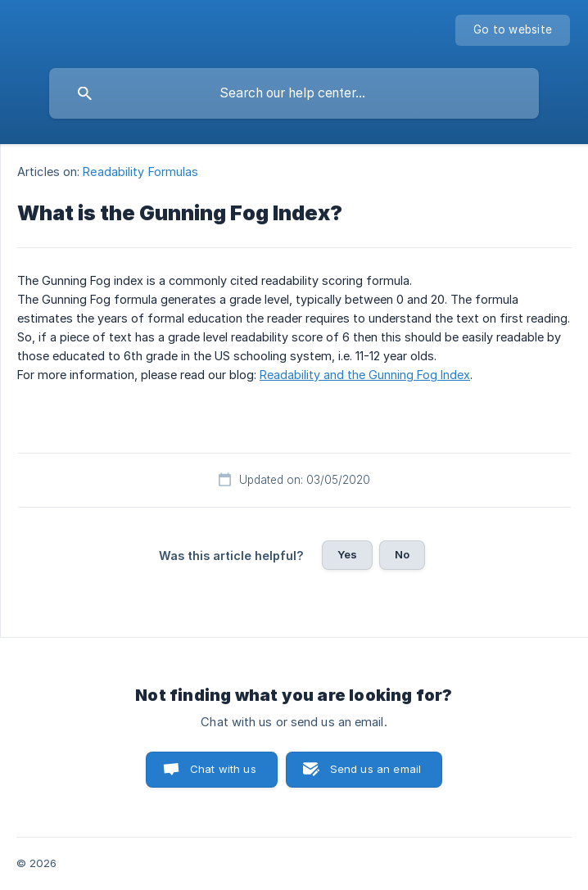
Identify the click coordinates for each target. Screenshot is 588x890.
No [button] (402, 554)
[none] (513, 30)
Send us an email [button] (375, 769)
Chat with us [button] (223, 769)
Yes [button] (347, 554)
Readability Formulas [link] (140, 172)
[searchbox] (294, 93)
